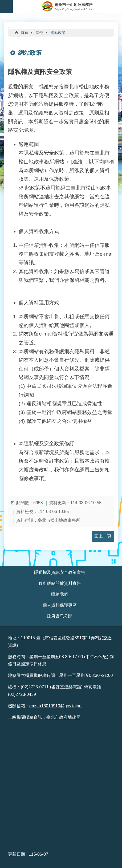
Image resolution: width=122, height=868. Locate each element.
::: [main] (10, 28)
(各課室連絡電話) (66, 687)
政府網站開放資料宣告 (60, 583)
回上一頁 (103, 536)
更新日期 (17, 854)
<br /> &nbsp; (61, 785)
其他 (39, 33)
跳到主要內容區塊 (3, 3)
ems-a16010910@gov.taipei (56, 706)
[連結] (77, 162)
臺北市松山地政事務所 (67, 6)
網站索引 (6, 6)
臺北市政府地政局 (63, 717)
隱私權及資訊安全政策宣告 (60, 572)
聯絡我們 (60, 594)
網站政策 (58, 33)
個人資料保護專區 (60, 605)
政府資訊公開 (60, 616)
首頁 (25, 33)
